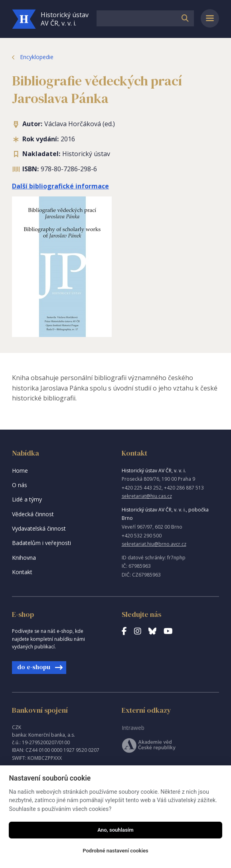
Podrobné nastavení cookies (115, 851)
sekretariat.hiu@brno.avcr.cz (154, 544)
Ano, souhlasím (115, 830)
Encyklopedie (37, 57)
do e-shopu (34, 667)
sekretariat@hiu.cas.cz (147, 496)
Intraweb (133, 728)
